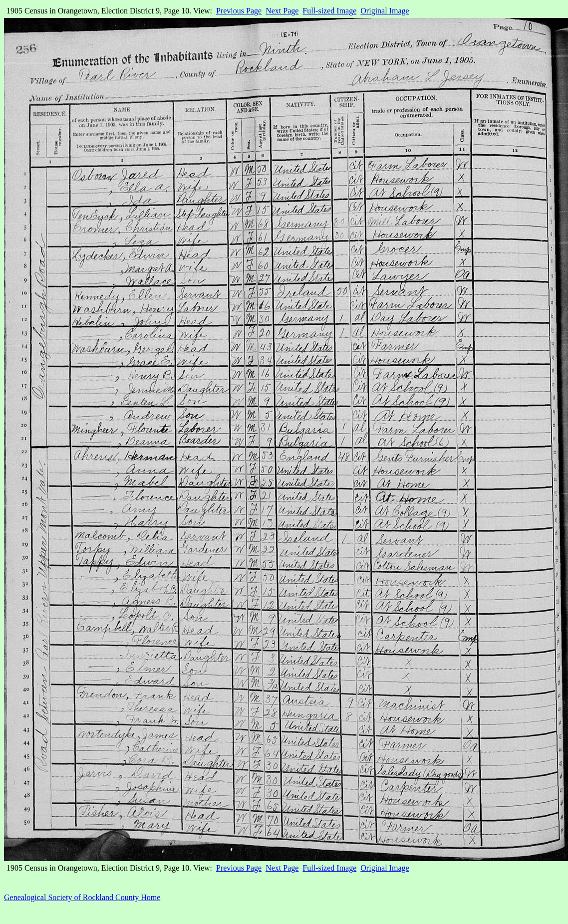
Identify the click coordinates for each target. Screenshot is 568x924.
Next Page (282, 11)
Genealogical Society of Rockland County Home (82, 897)
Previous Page (239, 11)
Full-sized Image (329, 11)
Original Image (385, 11)
